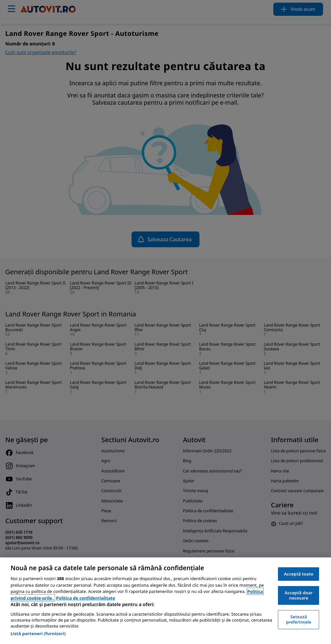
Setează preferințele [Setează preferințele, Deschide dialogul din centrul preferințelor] (299, 619)
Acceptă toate (299, 574)
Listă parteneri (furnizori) (38, 633)
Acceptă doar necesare (299, 595)
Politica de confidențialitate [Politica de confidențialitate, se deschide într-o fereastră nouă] (86, 598)
